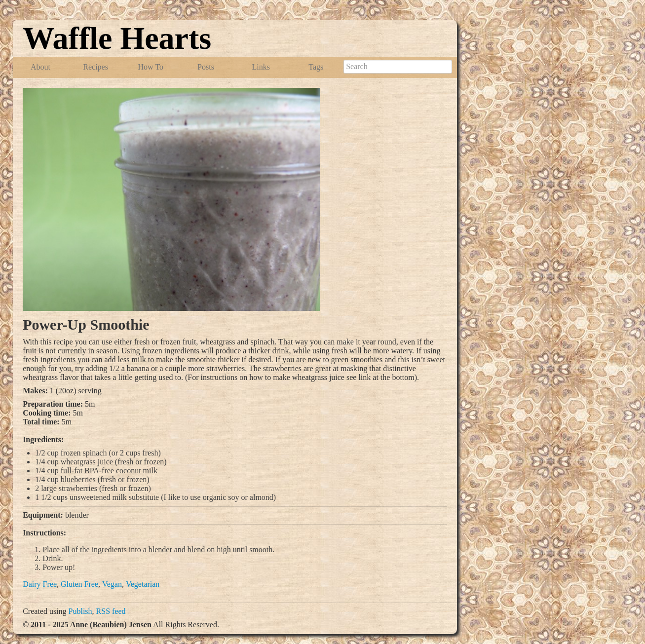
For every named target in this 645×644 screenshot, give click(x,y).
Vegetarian (143, 584)
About (40, 67)
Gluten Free (79, 584)
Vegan (112, 584)
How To (151, 67)
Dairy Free (40, 584)
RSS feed (111, 611)
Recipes (95, 67)
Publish (80, 611)
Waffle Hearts (117, 38)
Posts (206, 67)
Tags (316, 67)
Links (261, 67)
